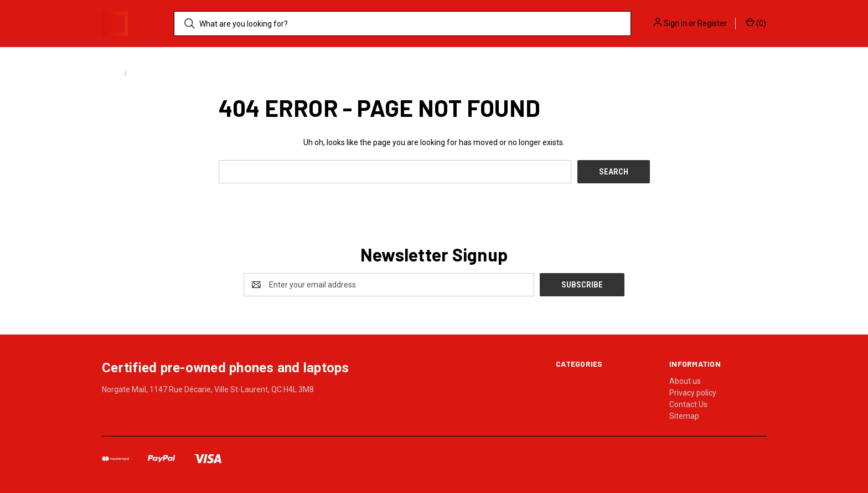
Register (712, 23)
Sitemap (684, 416)
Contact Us (688, 404)
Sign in (675, 23)
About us (685, 381)
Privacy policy (693, 393)
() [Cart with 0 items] (756, 23)
